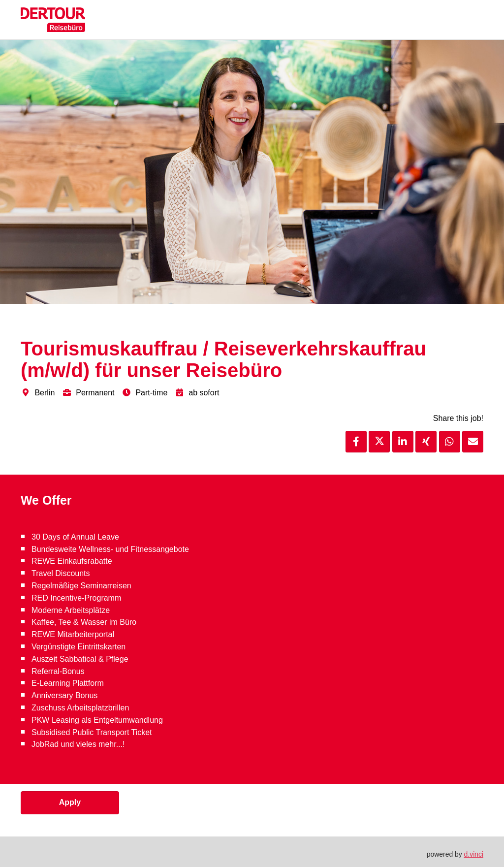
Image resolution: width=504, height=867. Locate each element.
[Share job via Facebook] (356, 442)
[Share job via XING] (426, 442)
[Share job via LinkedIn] (403, 442)
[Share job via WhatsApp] (450, 442)
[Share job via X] (379, 442)
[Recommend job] (473, 442)
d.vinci (474, 854)
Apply (70, 802)
